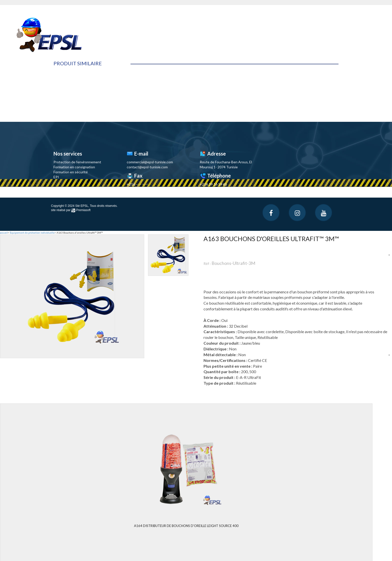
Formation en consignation (74, 167)
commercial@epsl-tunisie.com (150, 162)
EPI (56, 177)
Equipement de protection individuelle (32, 233)
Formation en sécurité (71, 172)
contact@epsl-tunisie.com (147, 167)
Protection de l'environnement (77, 162)
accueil (4, 233)
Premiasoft (83, 210)
